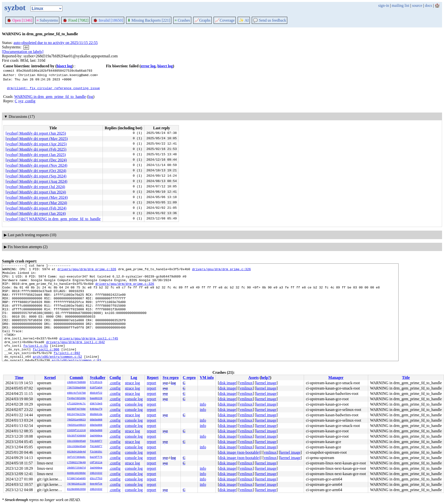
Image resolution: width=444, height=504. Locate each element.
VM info (207, 378)
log (91, 97)
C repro (189, 378)
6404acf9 (96, 409)
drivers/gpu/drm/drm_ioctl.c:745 (89, 354)
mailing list (400, 5)
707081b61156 (76, 484)
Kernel (50, 378)
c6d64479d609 (76, 382)
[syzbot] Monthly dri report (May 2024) (37, 197)
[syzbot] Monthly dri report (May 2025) (37, 139)
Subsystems (47, 20)
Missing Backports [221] (149, 20)
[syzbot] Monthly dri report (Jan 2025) (36, 155)
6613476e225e (76, 415)
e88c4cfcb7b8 (76, 393)
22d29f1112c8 (76, 431)
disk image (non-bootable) (240, 452)
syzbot (15, 8)
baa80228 (96, 399)
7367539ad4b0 (76, 388)
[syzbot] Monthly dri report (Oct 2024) (36, 171)
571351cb (96, 382)
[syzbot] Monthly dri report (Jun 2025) (36, 133)
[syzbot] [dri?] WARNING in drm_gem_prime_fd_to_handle (53, 219)
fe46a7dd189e (76, 399)
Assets (254, 378)
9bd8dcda (96, 415)
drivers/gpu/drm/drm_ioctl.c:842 (75, 358)
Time (19, 378)
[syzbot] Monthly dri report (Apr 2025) (36, 144)
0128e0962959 (76, 489)
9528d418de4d (76, 452)
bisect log (64, 66)
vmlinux (246, 383)
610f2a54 (96, 388)
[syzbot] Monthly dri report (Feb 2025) (36, 149)
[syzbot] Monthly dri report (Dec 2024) (36, 160)
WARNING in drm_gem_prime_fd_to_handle (50, 97)
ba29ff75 (96, 457)
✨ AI (244, 20)
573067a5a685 (76, 479)
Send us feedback (270, 20)
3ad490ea (96, 436)
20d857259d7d (76, 468)
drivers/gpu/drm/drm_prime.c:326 (87, 270)
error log (148, 66)
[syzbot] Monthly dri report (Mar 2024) (36, 203)
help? (266, 378)
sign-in (383, 5)
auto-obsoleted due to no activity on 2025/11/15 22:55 (56, 43)
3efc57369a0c (76, 457)
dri (26, 47)
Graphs (202, 20)
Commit (76, 378)
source (417, 5)
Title (406, 378)
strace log (132, 383)
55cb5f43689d (76, 436)
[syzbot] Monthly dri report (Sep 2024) (36, 176)
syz (21, 101)
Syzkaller (98, 378)
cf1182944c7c (76, 404)
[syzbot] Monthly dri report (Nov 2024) (36, 165)
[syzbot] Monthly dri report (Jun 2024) (36, 192)
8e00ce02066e (76, 473)
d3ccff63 (96, 479)
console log (134, 399)
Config (115, 378)
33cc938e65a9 (76, 441)
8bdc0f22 (96, 393)
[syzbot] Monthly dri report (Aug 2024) (36, 181)
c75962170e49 (76, 463)
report (151, 383)
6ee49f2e (96, 484)
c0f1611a (96, 463)
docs (428, 5)
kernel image (266, 383)
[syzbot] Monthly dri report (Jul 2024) (35, 187)
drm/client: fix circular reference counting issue (53, 88)
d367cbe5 (96, 404)
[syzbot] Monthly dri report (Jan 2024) (36, 213)
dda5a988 (96, 420)
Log (134, 378)
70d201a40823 (76, 420)
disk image (228, 383)
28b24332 (96, 473)
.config (30, 101)
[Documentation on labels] (23, 52)
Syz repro (171, 378)
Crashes (182, 20)
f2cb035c (96, 452)
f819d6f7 (96, 441)
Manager (336, 378)
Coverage (225, 20)
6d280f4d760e (76, 409)
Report (153, 378)
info (203, 404)
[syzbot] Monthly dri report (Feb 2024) (36, 208)
